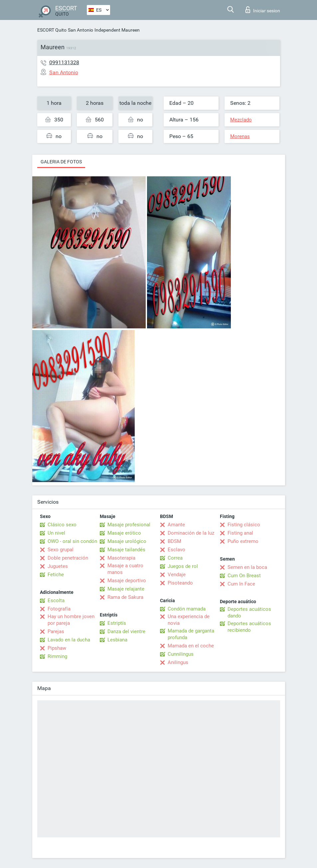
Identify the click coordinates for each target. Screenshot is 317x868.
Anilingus (178, 662)
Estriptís (117, 623)
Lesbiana (117, 640)
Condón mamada (187, 609)
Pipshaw (57, 648)
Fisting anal (240, 533)
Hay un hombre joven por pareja (71, 620)
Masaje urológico (127, 541)
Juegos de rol (183, 566)
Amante (176, 525)
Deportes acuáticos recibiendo (249, 627)
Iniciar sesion (263, 10)
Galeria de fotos (61, 162)
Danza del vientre (126, 631)
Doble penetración (68, 558)
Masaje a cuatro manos (125, 569)
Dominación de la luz (191, 533)
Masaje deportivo (127, 581)
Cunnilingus (181, 654)
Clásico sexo (62, 525)
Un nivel (56, 533)
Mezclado (241, 120)
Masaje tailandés (126, 550)
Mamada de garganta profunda (191, 634)
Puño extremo (243, 541)
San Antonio (80, 30)
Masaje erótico (124, 533)
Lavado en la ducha (69, 640)
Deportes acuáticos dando (249, 612)
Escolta (56, 601)
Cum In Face (241, 584)
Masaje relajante (126, 589)
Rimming (57, 656)
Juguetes (58, 566)
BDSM (174, 541)
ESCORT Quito (52, 30)
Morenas (240, 136)
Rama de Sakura (125, 597)
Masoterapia (121, 558)
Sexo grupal (61, 550)
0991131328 (64, 62)
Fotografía (59, 609)
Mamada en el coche (191, 646)
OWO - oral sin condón (72, 541)
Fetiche (56, 575)
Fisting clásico (244, 525)
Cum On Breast (244, 576)
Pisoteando (180, 583)
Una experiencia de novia (189, 620)
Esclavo (176, 550)
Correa (175, 558)
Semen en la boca (247, 567)
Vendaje (177, 575)
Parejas (56, 631)
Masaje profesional (129, 525)
